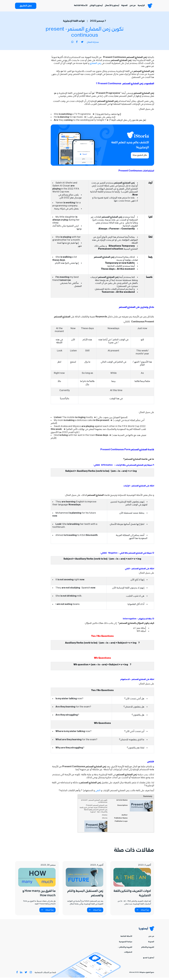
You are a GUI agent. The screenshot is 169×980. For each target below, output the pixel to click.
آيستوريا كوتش (92, 7)
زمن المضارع (95, 66)
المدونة (120, 7)
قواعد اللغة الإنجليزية (74, 24)
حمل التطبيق (26, 7)
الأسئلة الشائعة (76, 7)
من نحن (128, 7)
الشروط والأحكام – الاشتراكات (125, 952)
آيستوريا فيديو (149, 960)
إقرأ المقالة (143, 913)
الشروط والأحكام (148, 950)
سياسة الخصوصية (126, 944)
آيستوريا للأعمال (108, 7)
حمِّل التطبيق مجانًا (140, 158)
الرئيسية (137, 7)
